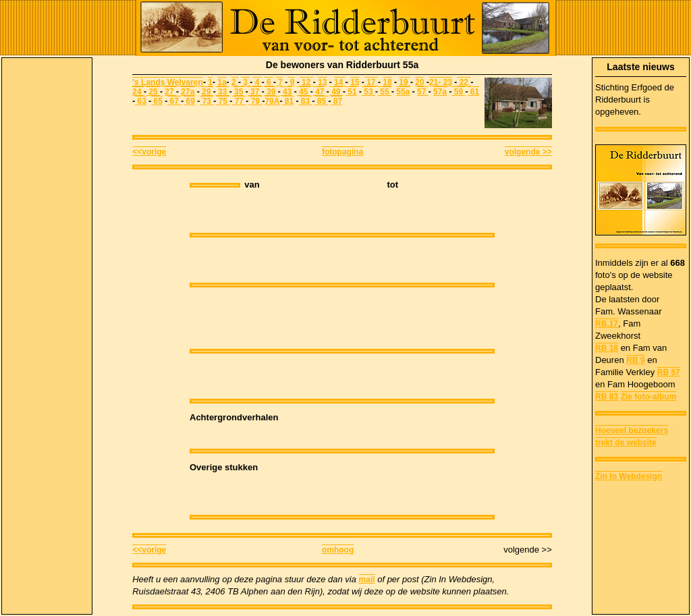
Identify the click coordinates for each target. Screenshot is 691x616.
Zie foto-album (649, 397)
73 (206, 101)
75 (223, 101)
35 (239, 92)
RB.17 (607, 324)
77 (239, 101)
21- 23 (441, 82)
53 (368, 92)
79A (272, 101)
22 (464, 82)
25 (153, 92)
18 (387, 82)
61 (473, 92)
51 (351, 92)
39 (270, 92)
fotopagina (342, 152)
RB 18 (607, 348)
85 (321, 101)
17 (372, 82)
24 (138, 92)
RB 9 (635, 360)
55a (403, 92)
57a (440, 92)
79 (255, 101)
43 (286, 92)
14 (340, 82)
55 (385, 92)
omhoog (338, 550)
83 (305, 101)
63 (141, 101)
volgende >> (528, 152)
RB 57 (669, 372)
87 (336, 101)
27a (188, 92)
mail (367, 580)
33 (223, 92)
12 (306, 82)
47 (319, 92)
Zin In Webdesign (629, 476)
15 (355, 82)
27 (170, 92)
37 (255, 92)
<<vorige (149, 152)
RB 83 (607, 397)
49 (336, 92)
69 (189, 101)
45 (304, 92)
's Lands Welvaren (168, 82)
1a (222, 82)
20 (419, 82)
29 (208, 92)
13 (322, 82)
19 (405, 82)
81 (288, 101)
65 (157, 101)
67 (174, 101)
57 (423, 92)
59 (458, 92)
